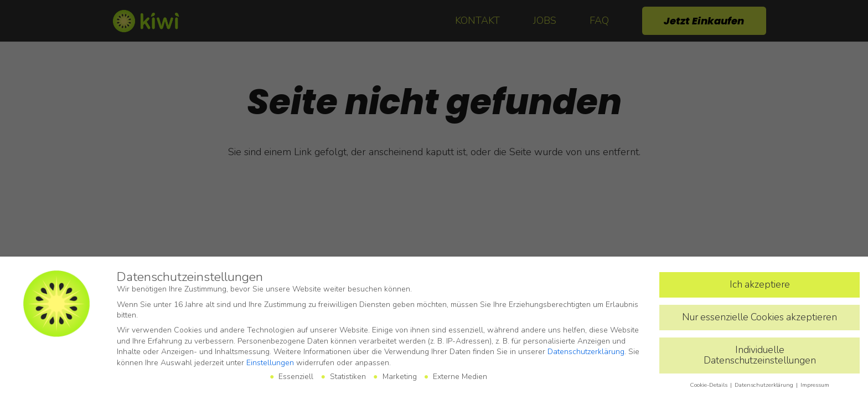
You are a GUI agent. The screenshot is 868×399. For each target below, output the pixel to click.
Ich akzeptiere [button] (760, 284)
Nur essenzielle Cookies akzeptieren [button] (759, 317)
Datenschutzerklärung (586, 352)
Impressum (815, 385)
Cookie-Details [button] (709, 385)
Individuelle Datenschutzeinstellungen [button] (760, 355)
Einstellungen (270, 363)
